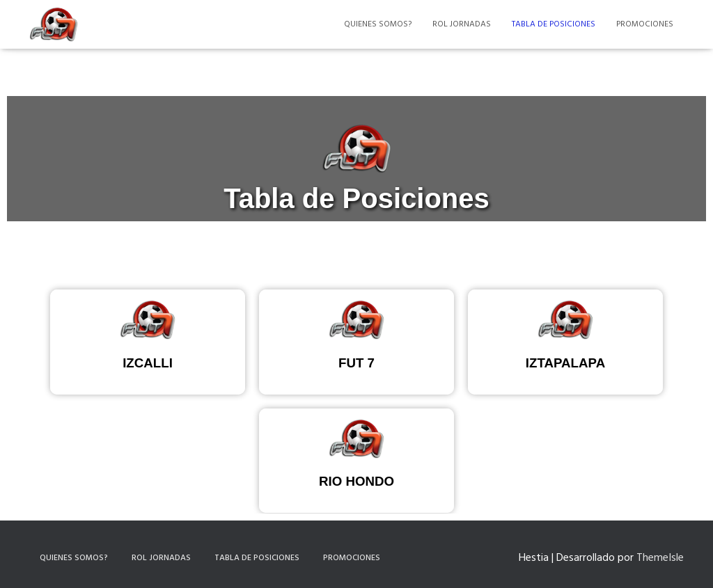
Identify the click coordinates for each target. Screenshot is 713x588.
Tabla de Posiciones (554, 24)
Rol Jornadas (462, 24)
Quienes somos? (378, 24)
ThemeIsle (660, 558)
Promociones (645, 24)
